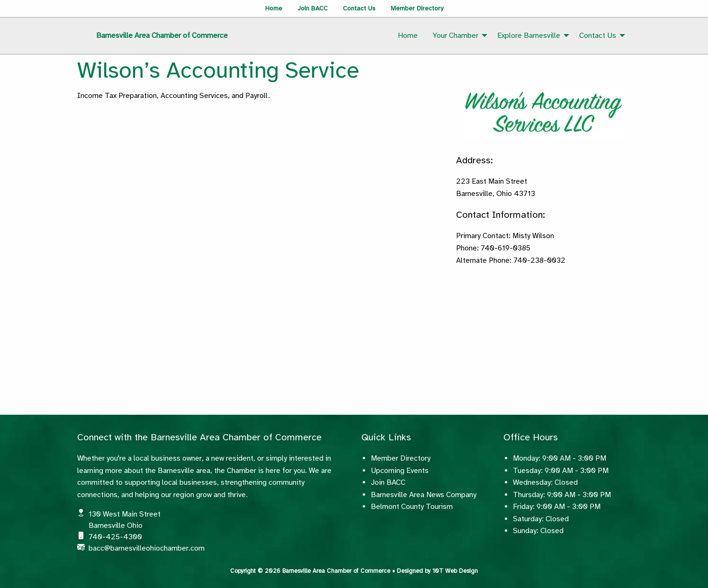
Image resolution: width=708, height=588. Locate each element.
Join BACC (313, 8)
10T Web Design (455, 571)
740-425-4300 (115, 537)
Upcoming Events (400, 471)
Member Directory (417, 8)
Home (274, 8)
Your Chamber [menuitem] (456, 36)
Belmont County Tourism (412, 507)
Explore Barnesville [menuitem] (529, 36)
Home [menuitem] (408, 36)
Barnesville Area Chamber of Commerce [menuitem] (162, 36)
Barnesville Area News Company (424, 495)
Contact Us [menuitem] (598, 36)
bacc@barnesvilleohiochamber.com (147, 548)
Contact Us (359, 8)
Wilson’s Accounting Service (218, 70)
